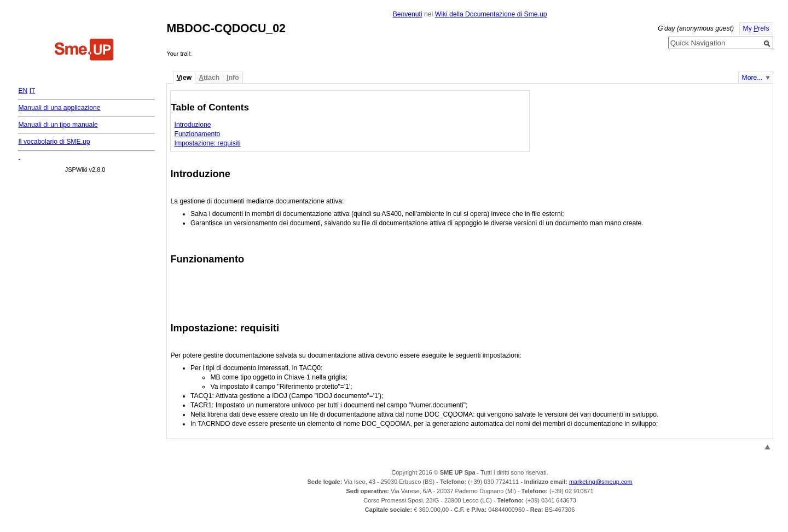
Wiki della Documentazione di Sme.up (491, 14)
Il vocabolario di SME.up (54, 142)
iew (184, 78)
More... (752, 78)
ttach (209, 78)
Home (84, 51)
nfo (233, 78)
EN (23, 91)
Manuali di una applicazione (59, 108)
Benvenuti (408, 14)
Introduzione (193, 125)
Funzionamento (198, 134)
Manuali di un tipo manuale (58, 125)
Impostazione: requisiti (208, 143)
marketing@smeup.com (601, 482)
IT (33, 91)
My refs (756, 28)
